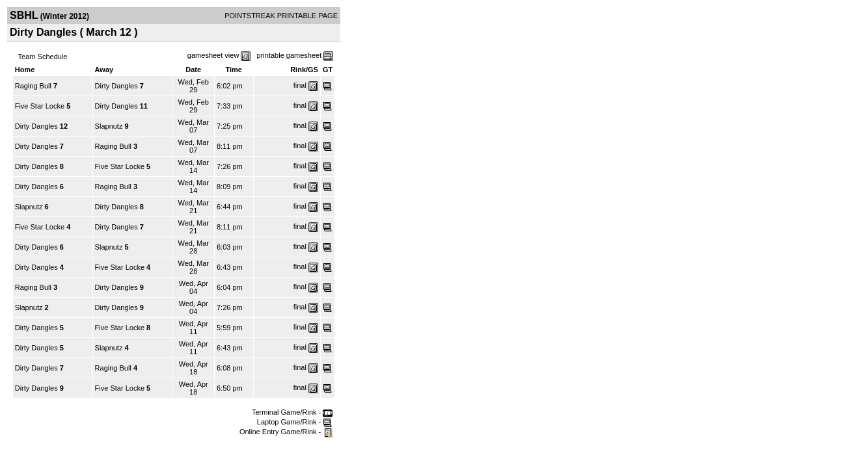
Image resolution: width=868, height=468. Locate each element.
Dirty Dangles (116, 86)
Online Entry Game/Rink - (286, 432)
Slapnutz (109, 126)
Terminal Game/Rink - (292, 412)
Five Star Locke (40, 106)
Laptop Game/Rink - (295, 422)
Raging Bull (33, 86)
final (300, 85)
